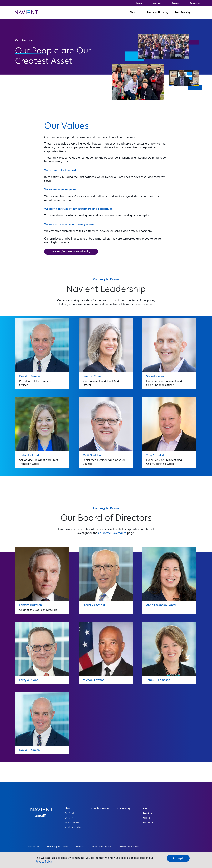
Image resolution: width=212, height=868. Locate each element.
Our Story (69, 818)
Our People (70, 813)
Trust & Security (72, 823)
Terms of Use (33, 847)
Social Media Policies (101, 847)
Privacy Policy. (44, 862)
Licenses (80, 847)
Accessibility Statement (130, 847)
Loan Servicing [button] (183, 12)
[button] (200, 12)
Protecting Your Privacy (58, 847)
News (139, 3)
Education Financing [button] (157, 12)
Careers (175, 3)
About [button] (133, 12)
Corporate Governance (112, 533)
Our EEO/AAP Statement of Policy (71, 251)
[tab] (42, 353)
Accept (178, 858)
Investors (157, 3)
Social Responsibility (74, 827)
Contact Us (195, 3)
